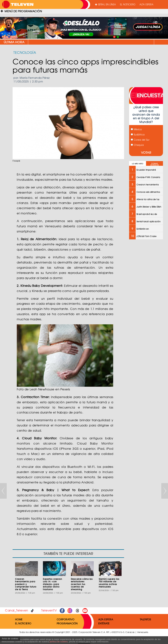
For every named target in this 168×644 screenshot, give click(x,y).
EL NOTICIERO (128, 4)
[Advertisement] (146, 296)
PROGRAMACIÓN (67, 623)
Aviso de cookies (10, 639)
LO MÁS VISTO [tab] (138, 164)
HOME (19, 619)
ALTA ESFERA (147, 4)
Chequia (137, 145)
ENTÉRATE (104, 623)
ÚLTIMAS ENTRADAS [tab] (155, 164)
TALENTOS (145, 619)
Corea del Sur (140, 140)
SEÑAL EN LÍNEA (106, 4)
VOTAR (146, 152)
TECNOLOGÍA (25, 52)
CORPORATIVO (66, 619)
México (136, 129)
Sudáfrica (138, 135)
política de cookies (59, 642)
